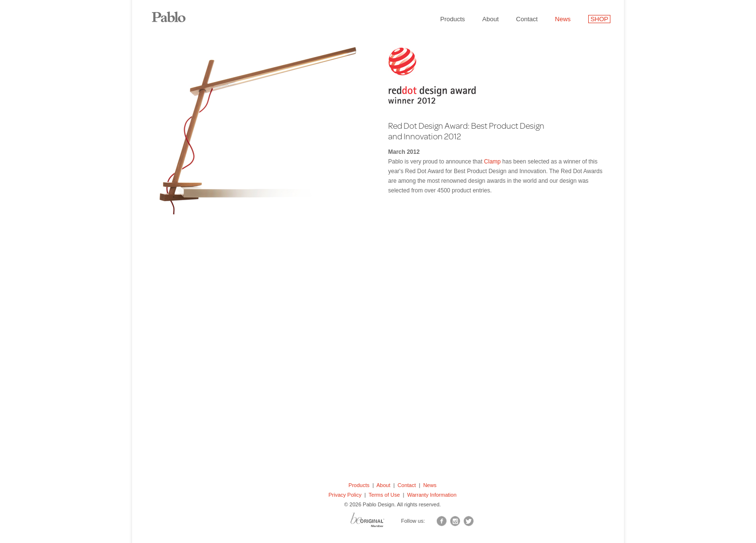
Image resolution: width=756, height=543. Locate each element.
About (490, 19)
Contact (527, 19)
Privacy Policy (345, 495)
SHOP (600, 19)
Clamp (493, 162)
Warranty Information (432, 495)
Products (452, 19)
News (563, 19)
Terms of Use (385, 495)
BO (379, 522)
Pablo (175, 12)
